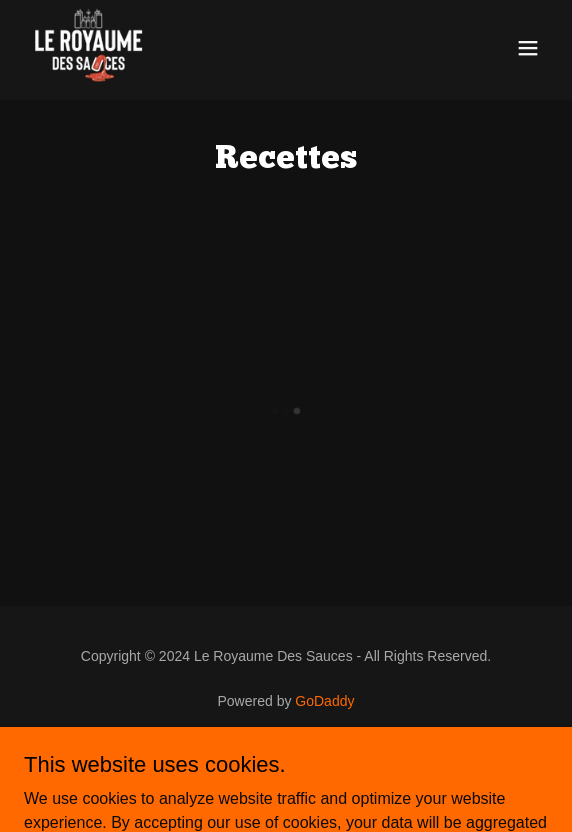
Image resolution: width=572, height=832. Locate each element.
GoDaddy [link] (324, 701)
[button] (528, 48)
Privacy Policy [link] (286, 756)
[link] (88, 48)
